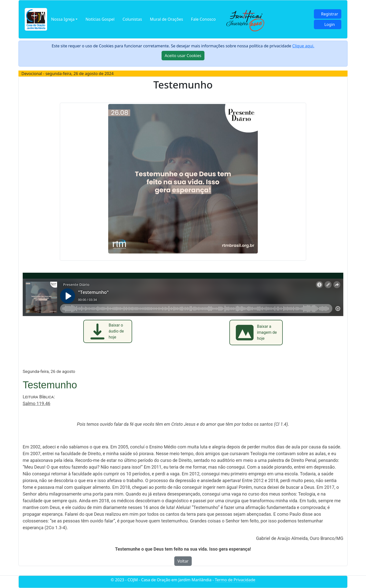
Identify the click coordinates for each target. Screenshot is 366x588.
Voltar (183, 561)
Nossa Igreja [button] (63, 19)
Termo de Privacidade (235, 580)
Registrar (330, 14)
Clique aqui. (303, 46)
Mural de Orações (166, 19)
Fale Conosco (203, 19)
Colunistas (132, 19)
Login (330, 24)
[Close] (183, 56)
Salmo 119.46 (37, 403)
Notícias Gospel (100, 19)
